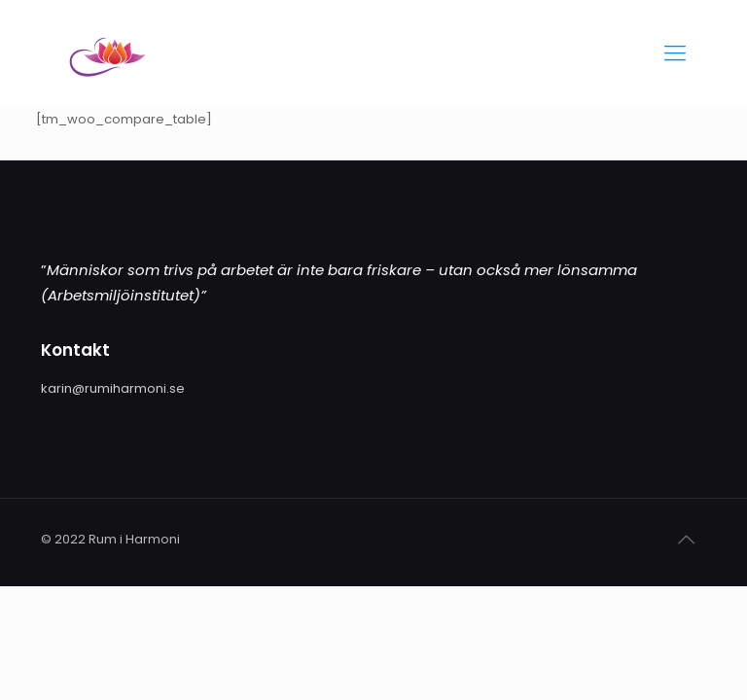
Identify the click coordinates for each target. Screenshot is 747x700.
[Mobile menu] (675, 53)
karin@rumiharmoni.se (113, 388)
